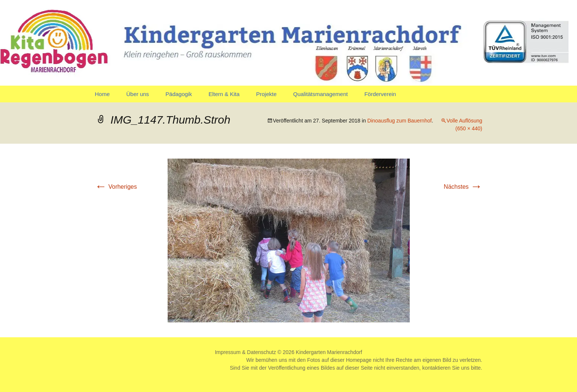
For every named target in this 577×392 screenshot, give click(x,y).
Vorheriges (116, 187)
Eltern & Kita (224, 94)
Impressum (228, 352)
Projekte (266, 94)
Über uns (138, 94)
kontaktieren (436, 368)
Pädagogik (179, 94)
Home (102, 94)
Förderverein (380, 94)
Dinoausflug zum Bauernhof (400, 121)
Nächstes (463, 187)
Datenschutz (261, 352)
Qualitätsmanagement (321, 94)
